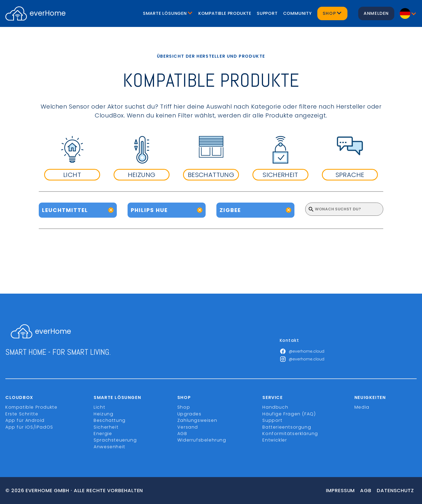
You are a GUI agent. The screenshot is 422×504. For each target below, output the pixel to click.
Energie (103, 434)
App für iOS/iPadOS (29, 427)
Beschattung (110, 420)
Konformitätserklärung (290, 434)
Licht (99, 407)
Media (362, 407)
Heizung (103, 414)
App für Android (25, 420)
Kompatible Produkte (225, 13)
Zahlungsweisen (197, 420)
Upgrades (189, 414)
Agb (366, 490)
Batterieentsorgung (287, 427)
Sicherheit (106, 427)
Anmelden (376, 13)
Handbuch (275, 407)
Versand (188, 427)
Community (298, 13)
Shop (184, 407)
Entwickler (275, 440)
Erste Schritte (22, 414)
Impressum (340, 490)
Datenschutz (395, 490)
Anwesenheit (110, 447)
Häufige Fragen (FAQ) (289, 414)
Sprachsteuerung (115, 440)
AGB (182, 434)
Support (267, 13)
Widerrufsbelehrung (202, 440)
